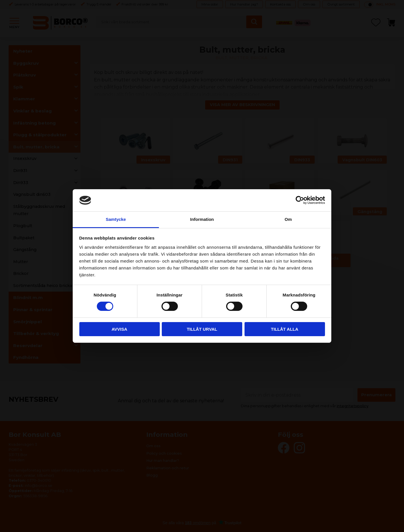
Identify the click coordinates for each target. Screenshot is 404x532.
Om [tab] (288, 219)
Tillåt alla (285, 329)
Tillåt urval (202, 329)
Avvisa (119, 329)
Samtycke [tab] (116, 219)
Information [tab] (202, 219)
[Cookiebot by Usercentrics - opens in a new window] (300, 200)
